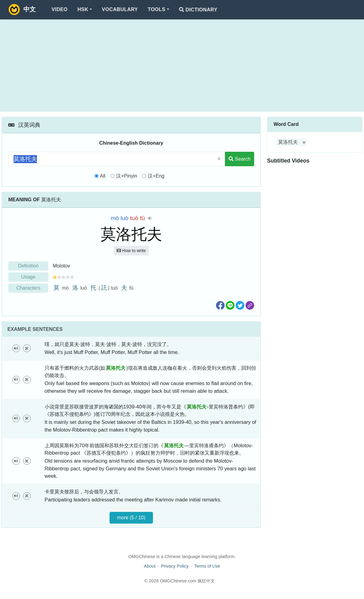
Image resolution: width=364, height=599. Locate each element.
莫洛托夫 (288, 142)
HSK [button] (83, 9)
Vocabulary (120, 9)
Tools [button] (156, 9)
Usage (28, 277)
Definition (28, 266)
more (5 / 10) (131, 518)
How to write (131, 251)
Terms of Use (207, 566)
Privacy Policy (175, 566)
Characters (28, 288)
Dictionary (198, 10)
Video (60, 9)
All (103, 176)
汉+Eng (156, 176)
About (150, 566)
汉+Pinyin (127, 176)
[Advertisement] (182, 66)
